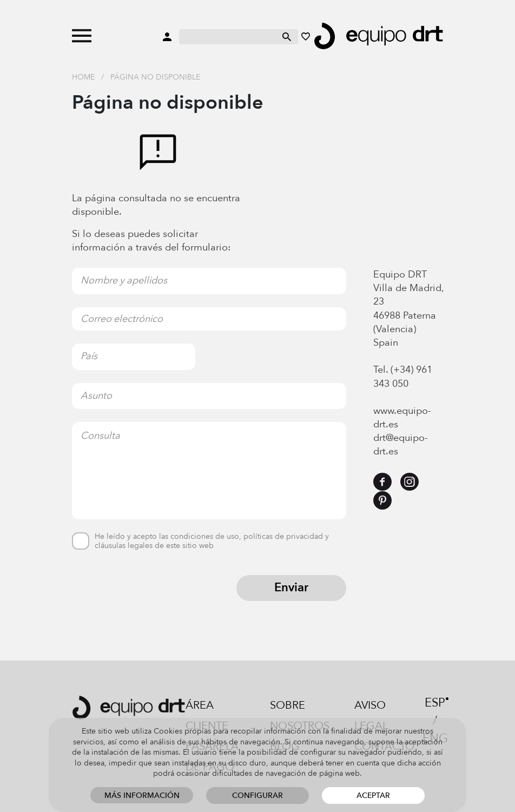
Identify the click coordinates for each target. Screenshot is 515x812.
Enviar (291, 587)
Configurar (257, 796)
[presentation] (154, 596)
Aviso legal (371, 715)
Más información (142, 796)
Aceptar (373, 796)
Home (83, 77)
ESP (435, 703)
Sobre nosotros (300, 715)
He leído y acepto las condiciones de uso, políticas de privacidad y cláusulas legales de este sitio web (212, 542)
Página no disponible (155, 77)
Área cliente (207, 715)
